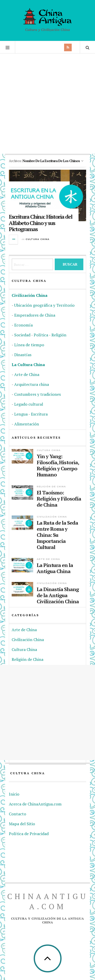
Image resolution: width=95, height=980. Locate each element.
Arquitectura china (32, 384)
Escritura (39, 414)
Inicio (14, 794)
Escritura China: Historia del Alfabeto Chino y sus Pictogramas (41, 223)
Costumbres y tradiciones (37, 394)
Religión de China (51, 486)
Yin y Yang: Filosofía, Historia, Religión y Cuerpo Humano (58, 466)
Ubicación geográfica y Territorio (44, 305)
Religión (59, 335)
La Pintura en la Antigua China (55, 568)
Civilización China (30, 295)
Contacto (17, 814)
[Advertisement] (48, 104)
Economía (23, 325)
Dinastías (23, 355)
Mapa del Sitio (22, 824)
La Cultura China (28, 365)
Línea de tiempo (29, 345)
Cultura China (37, 239)
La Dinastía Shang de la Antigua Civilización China (58, 595)
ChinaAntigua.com (48, 901)
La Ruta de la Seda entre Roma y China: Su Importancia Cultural (57, 535)
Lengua (21, 414)
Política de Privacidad (29, 834)
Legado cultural (29, 404)
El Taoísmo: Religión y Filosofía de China (59, 499)
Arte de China (27, 374)
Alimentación (27, 424)
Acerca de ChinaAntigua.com (35, 804)
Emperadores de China (35, 315)
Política (41, 335)
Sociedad (22, 335)
